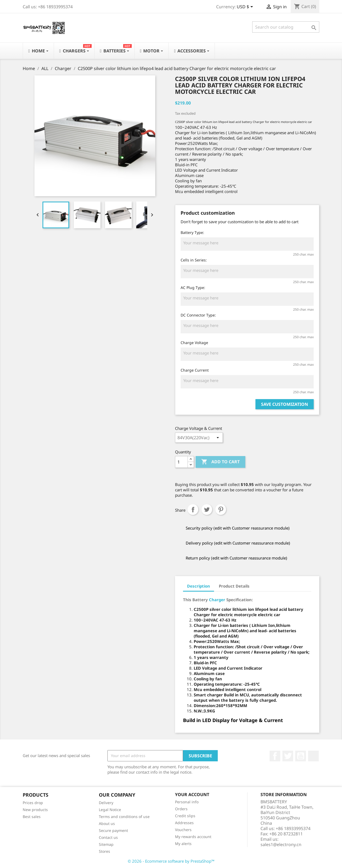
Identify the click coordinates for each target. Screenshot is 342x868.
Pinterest (221, 510)
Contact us (108, 837)
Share (193, 510)
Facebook (275, 756)
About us (107, 823)
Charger (217, 600)
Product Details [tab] (234, 586)
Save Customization (285, 404)
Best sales (32, 817)
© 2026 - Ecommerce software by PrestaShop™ (171, 861)
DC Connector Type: (198, 315)
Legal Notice (110, 810)
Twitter (288, 756)
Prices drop (33, 803)
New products (35, 810)
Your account (192, 794)
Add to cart (220, 462)
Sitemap (106, 844)
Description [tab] (199, 586)
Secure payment (113, 830)
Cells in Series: (194, 260)
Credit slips (185, 816)
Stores (104, 851)
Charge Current (195, 370)
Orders (181, 809)
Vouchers (183, 830)
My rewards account (193, 837)
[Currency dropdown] (246, 7)
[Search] (286, 27)
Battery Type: (192, 232)
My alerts (183, 844)
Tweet (207, 510)
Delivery (106, 803)
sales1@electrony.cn (281, 844)
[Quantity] (181, 462)
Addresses (184, 823)
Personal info (187, 802)
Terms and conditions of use (124, 817)
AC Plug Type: (193, 288)
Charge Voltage (194, 343)
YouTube (301, 756)
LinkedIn (313, 756)
